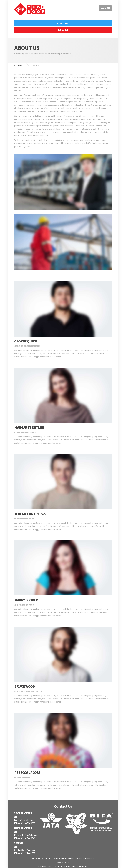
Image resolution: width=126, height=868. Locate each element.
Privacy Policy (63, 861)
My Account (64, 23)
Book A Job (63, 29)
